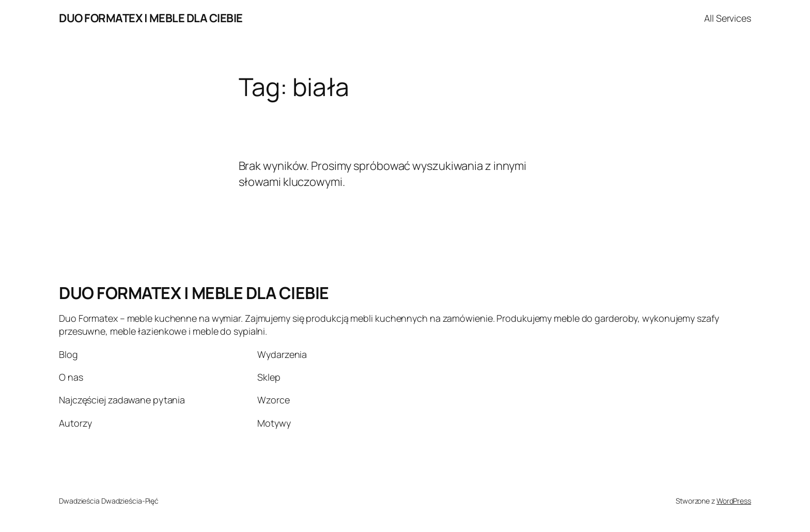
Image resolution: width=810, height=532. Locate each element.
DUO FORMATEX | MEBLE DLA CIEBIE (151, 18)
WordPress (734, 501)
